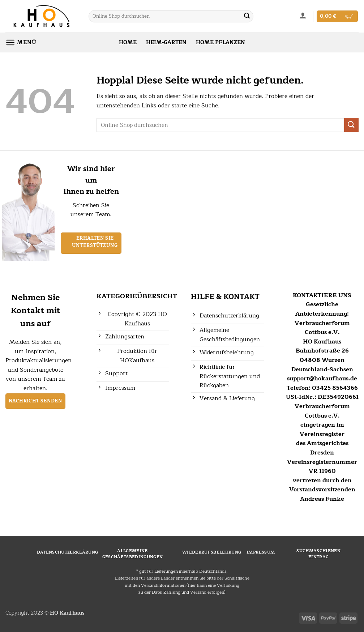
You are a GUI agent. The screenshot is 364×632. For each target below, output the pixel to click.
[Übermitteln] (247, 16)
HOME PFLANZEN (220, 42)
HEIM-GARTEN (166, 42)
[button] (303, 15)
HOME (128, 42)
